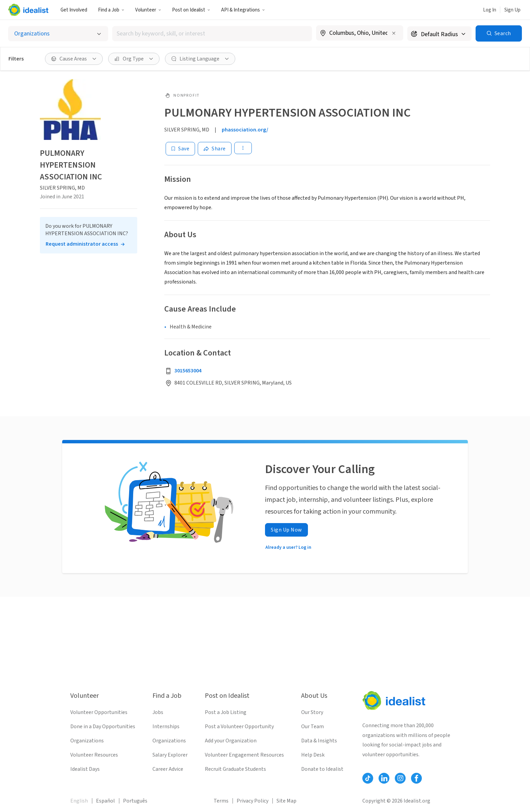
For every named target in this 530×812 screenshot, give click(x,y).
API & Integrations (243, 10)
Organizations (87, 741)
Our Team (312, 727)
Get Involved (74, 10)
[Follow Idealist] (368, 778)
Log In (490, 10)
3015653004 (188, 371)
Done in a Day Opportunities (103, 727)
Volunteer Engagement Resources (244, 755)
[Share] (215, 149)
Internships (166, 727)
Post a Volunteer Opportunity (239, 727)
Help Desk (313, 755)
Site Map (286, 801)
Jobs (158, 712)
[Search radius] (439, 34)
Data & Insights (319, 741)
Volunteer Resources (94, 755)
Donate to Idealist (322, 769)
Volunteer (148, 10)
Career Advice (168, 769)
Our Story (312, 712)
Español (105, 801)
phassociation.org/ (245, 130)
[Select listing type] (58, 34)
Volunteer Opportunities (99, 712)
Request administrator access (82, 244)
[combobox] (212, 34)
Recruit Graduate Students (235, 769)
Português (135, 801)
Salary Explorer (170, 755)
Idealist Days (85, 769)
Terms (221, 801)
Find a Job (111, 10)
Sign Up (512, 10)
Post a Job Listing (226, 712)
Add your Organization (231, 741)
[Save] (180, 149)
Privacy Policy (252, 801)
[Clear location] (394, 33)
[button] (111, 10)
